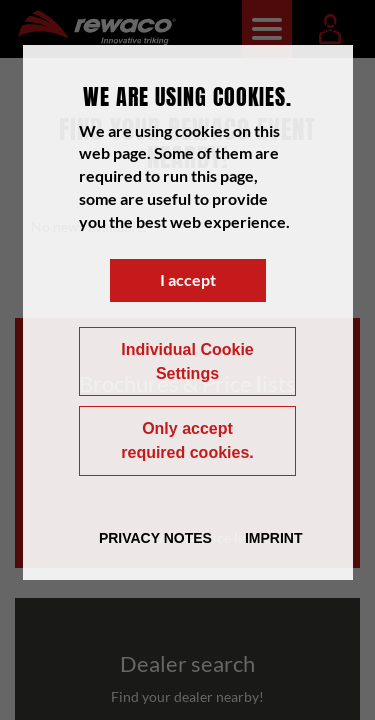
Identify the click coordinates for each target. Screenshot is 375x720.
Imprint (274, 538)
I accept (188, 279)
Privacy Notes (155, 538)
